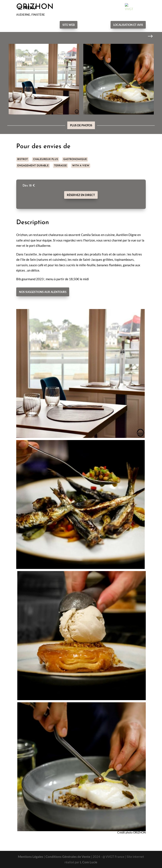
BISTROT (23, 159)
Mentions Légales (31, 857)
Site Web (69, 25)
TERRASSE (60, 166)
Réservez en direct (81, 195)
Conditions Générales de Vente (68, 857)
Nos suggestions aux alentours (43, 292)
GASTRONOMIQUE (75, 159)
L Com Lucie (89, 862)
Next (147, 36)
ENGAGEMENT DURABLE (33, 166)
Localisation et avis (128, 25)
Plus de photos (81, 125)
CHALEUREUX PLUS (46, 159)
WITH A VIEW (81, 166)
